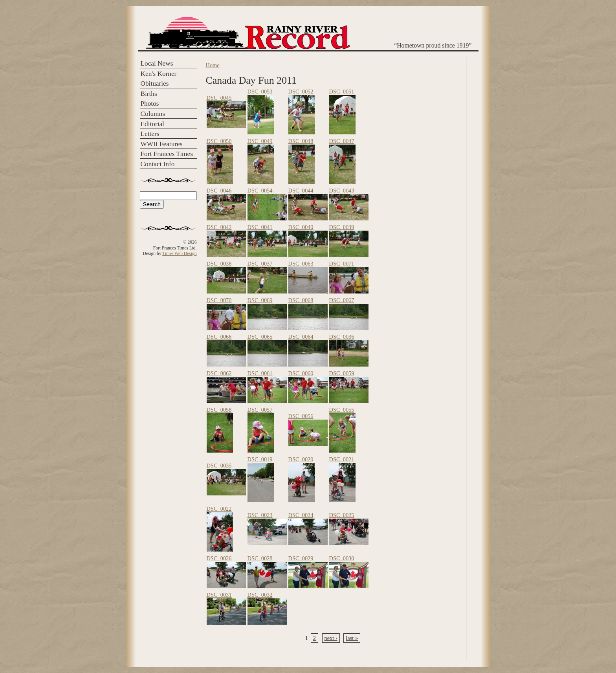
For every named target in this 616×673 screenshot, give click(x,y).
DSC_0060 (301, 373)
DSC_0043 (342, 191)
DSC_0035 (219, 466)
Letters (150, 134)
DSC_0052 (301, 92)
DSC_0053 (260, 92)
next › (331, 638)
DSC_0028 (260, 558)
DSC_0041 (260, 227)
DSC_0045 (219, 98)
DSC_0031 (219, 595)
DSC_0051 (342, 92)
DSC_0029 (301, 558)
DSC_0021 (342, 459)
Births (149, 94)
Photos (150, 104)
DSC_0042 (219, 227)
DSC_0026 (219, 558)
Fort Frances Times (167, 154)
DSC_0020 (301, 459)
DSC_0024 (301, 515)
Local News (157, 63)
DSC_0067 (342, 300)
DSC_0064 (301, 337)
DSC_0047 (342, 141)
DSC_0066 (219, 337)
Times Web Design (179, 253)
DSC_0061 (260, 373)
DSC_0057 (260, 410)
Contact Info (158, 164)
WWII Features (162, 144)
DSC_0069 (260, 300)
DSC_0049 (260, 141)
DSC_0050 (219, 141)
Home (213, 65)
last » (352, 638)
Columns (153, 114)
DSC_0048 (301, 141)
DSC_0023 (260, 515)
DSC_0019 (260, 459)
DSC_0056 (301, 416)
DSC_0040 (301, 227)
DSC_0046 (219, 191)
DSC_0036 (342, 337)
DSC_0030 (342, 558)
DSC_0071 (342, 264)
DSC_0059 (342, 373)
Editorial (152, 124)
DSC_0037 (260, 264)
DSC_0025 (342, 515)
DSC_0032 (260, 595)
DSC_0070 (219, 300)
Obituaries (155, 83)
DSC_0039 (342, 227)
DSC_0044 (301, 191)
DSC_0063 (301, 264)
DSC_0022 (219, 509)
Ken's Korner (159, 74)
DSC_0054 (260, 191)
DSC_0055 (342, 410)
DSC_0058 (219, 410)
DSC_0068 (301, 300)
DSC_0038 (219, 264)
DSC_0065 (260, 337)
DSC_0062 (219, 373)
